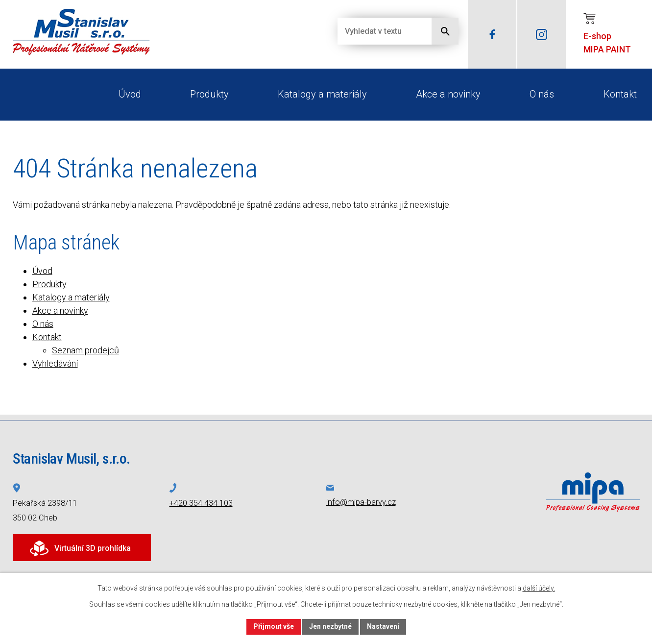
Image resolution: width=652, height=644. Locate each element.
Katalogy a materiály (322, 94)
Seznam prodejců (85, 350)
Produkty (209, 94)
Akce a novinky (448, 94)
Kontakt (620, 94)
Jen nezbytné (330, 626)
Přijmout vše (274, 626)
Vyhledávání (55, 363)
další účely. (539, 588)
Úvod (130, 94)
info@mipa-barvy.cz (361, 502)
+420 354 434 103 (201, 503)
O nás (542, 94)
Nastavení (383, 626)
